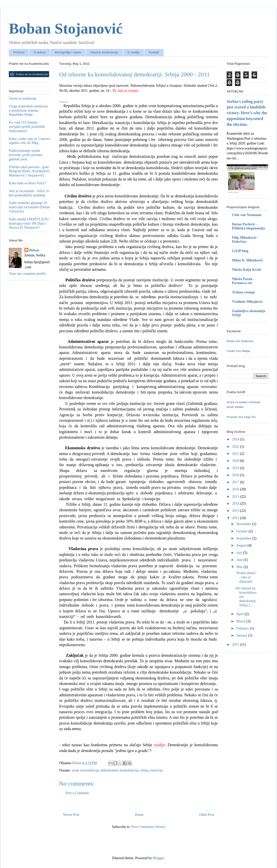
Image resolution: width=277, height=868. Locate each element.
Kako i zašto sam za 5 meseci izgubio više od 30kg (30, 141)
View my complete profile (27, 274)
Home (139, 815)
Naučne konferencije (104, 52)
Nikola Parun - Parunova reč (243, 281)
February (243, 628)
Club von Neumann (247, 215)
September (244, 538)
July (240, 553)
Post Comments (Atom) (148, 827)
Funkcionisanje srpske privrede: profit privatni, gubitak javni (26, 155)
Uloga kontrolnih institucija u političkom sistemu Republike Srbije (28, 111)
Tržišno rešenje (243, 292)
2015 (236, 497)
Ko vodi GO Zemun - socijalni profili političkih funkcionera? (27, 127)
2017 (236, 482)
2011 (236, 645)
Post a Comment (77, 793)
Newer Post (71, 815)
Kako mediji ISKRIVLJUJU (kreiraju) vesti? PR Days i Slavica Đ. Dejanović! (29, 223)
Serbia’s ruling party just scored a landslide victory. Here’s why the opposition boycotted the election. (247, 113)
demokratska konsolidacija (120, 770)
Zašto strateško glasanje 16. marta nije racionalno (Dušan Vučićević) (29, 207)
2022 (236, 447)
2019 (236, 468)
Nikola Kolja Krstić (247, 270)
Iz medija (133, 52)
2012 (236, 518)
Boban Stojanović (66, 28)
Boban (34, 250)
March (241, 621)
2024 (236, 439)
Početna (19, 52)
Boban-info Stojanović (240, 341)
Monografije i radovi (68, 52)
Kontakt (154, 52)
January (242, 635)
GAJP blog (240, 251)
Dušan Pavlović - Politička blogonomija (248, 226)
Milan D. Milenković (247, 260)
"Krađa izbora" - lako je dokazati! (246, 577)
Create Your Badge (238, 351)
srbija (144, 770)
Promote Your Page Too (241, 417)
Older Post (207, 815)
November (244, 524)
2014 (236, 504)
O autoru (40, 52)
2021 (236, 454)
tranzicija (156, 770)
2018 (236, 475)
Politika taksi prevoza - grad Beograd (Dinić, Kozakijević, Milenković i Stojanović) (30, 171)
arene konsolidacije (85, 770)
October (242, 531)
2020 (236, 461)
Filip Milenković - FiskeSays (245, 240)
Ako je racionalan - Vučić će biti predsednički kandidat (29, 193)
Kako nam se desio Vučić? (27, 183)
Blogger (158, 858)
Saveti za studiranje (23, 98)
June (240, 560)
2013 (236, 511)
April (240, 614)
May (240, 567)
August (242, 545)
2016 (236, 489)
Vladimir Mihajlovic (247, 302)
